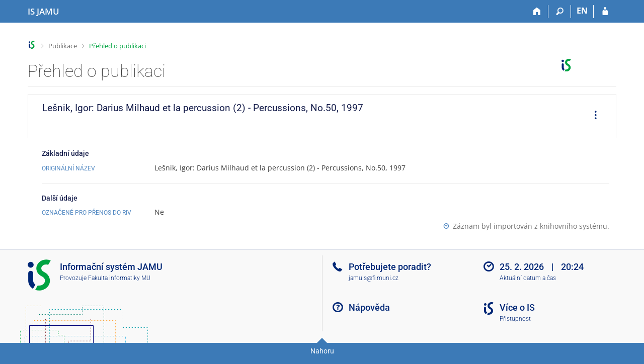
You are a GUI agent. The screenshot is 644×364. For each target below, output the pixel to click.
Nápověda (369, 307)
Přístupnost (515, 319)
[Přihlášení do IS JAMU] (605, 12)
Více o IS (517, 307)
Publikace (63, 46)
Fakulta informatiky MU (119, 278)
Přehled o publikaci (117, 46)
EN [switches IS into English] (582, 11)
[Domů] (537, 12)
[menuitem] (592, 116)
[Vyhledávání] (560, 12)
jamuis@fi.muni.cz (374, 278)
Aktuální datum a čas (528, 278)
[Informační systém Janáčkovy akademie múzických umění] (44, 12)
